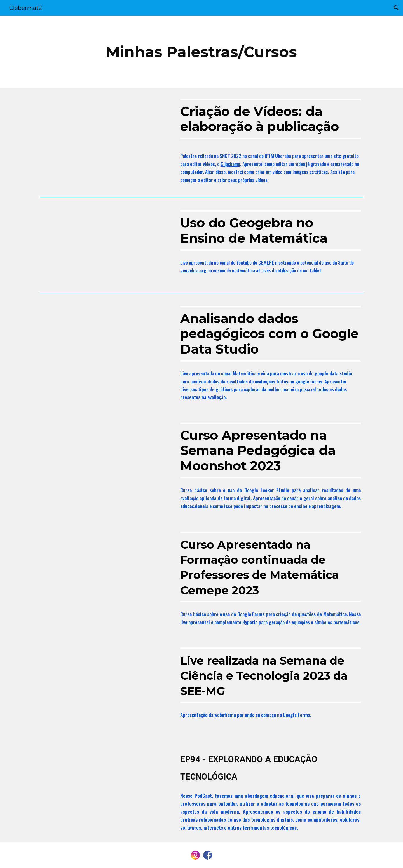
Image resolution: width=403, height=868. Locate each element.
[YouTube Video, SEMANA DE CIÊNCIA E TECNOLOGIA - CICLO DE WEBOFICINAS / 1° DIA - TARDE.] (105, 688)
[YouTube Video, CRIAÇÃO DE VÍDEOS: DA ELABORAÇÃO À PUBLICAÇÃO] (105, 131)
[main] (201, 52)
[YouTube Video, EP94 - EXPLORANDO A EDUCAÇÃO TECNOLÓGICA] (105, 789)
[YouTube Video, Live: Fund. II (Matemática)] (105, 572)
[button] (396, 8)
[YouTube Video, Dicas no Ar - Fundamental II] (105, 243)
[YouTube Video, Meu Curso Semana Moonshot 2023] (105, 463)
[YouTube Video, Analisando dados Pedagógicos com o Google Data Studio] (105, 339)
